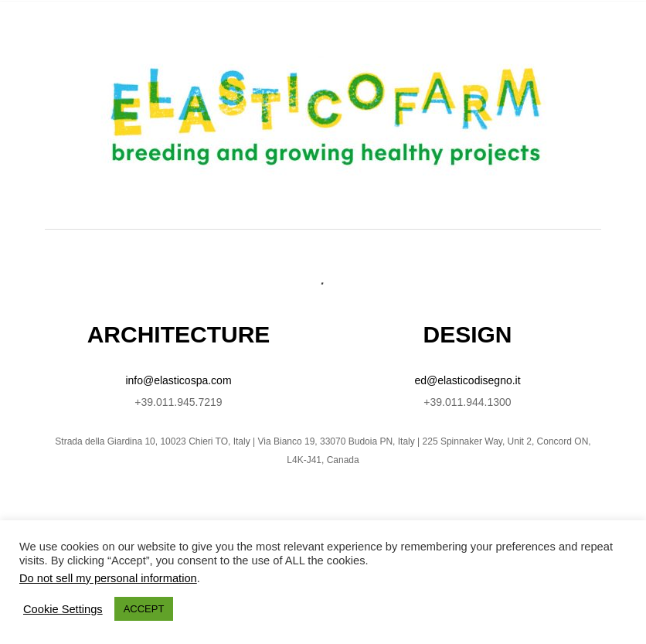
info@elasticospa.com (178, 380)
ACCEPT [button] (144, 609)
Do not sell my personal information (108, 578)
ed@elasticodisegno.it (467, 380)
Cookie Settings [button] (63, 609)
